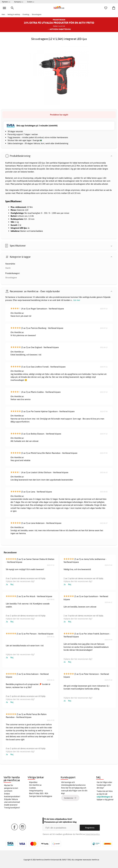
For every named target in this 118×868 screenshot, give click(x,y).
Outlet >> (31, 2)
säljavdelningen (103, 797)
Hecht (8, 268)
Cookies (32, 788)
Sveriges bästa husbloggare (41, 796)
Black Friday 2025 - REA (39, 793)
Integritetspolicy (36, 791)
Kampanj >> (19, 2)
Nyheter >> (6, 2)
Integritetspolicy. (93, 834)
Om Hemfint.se (35, 785)
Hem (3, 14)
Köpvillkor (33, 782)
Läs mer (77, 300)
